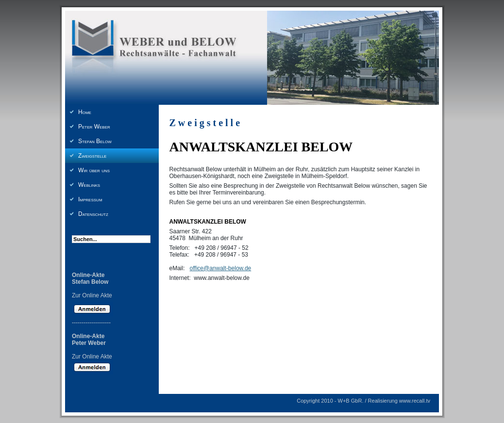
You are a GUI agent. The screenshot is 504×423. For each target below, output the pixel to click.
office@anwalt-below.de (221, 268)
